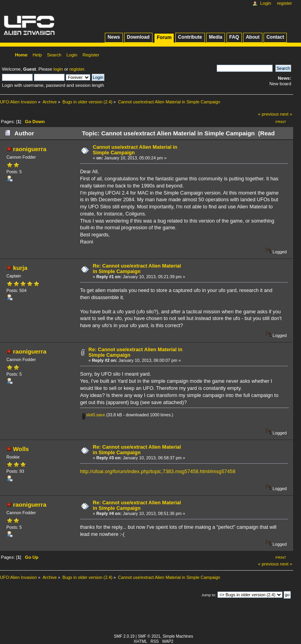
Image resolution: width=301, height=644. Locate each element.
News (114, 37)
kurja (20, 268)
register (77, 69)
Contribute (190, 37)
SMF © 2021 (149, 636)
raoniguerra (30, 149)
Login (266, 3)
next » (286, 114)
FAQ (234, 37)
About (253, 37)
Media (216, 37)
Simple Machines (178, 636)
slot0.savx (94, 415)
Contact (275, 37)
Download (138, 37)
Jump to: (209, 595)
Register (284, 3)
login (58, 69)
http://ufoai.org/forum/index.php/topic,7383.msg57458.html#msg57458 (158, 472)
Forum (164, 37)
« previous (268, 114)
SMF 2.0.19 (124, 636)
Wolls (21, 449)
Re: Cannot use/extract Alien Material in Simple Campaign (137, 269)
